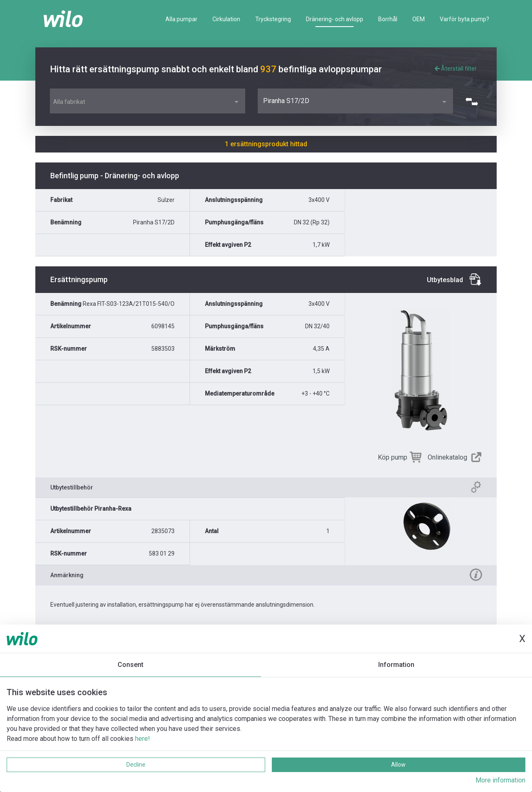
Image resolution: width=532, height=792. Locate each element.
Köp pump (393, 457)
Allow (398, 765)
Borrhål (388, 19)
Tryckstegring (273, 19)
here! (143, 739)
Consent (131, 665)
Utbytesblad (445, 280)
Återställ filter (456, 69)
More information (500, 780)
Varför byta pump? (464, 19)
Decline (136, 765)
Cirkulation (226, 19)
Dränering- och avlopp (335, 19)
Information (396, 665)
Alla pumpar (181, 19)
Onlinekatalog (447, 457)
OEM (419, 19)
